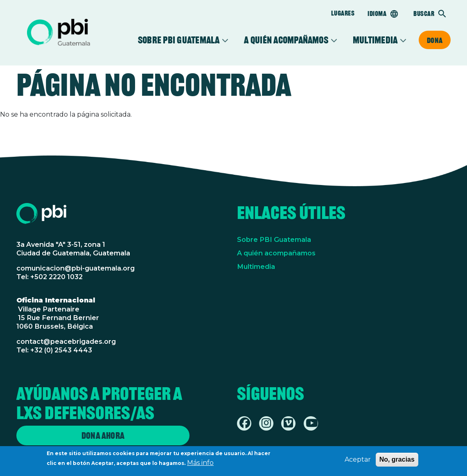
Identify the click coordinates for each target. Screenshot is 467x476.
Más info (200, 465)
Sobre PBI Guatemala (179, 40)
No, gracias (397, 461)
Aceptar (358, 461)
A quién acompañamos (286, 40)
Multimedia (375, 40)
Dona (435, 40)
